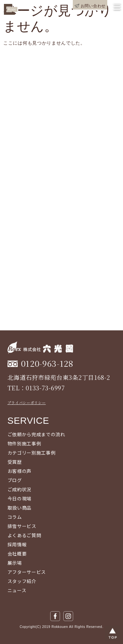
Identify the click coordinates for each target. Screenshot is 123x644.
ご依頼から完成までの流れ (36, 434)
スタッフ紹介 (22, 581)
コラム (15, 517)
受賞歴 (15, 462)
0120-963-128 (47, 363)
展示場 (15, 563)
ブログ (15, 480)
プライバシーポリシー (27, 402)
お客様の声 (20, 471)
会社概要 (17, 554)
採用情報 (17, 544)
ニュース (17, 590)
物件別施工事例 (24, 443)
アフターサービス (27, 572)
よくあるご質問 (24, 535)
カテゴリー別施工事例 (32, 453)
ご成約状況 (20, 489)
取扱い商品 (20, 508)
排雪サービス (22, 526)
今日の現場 (20, 498)
